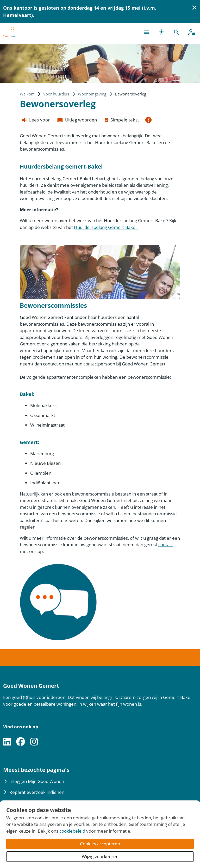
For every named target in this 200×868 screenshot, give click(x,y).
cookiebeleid (72, 831)
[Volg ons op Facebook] (21, 742)
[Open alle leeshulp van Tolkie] (148, 120)
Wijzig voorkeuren (100, 856)
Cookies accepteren (100, 844)
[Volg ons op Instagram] (34, 742)
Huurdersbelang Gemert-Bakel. (106, 227)
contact (166, 545)
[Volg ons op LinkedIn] (7, 742)
